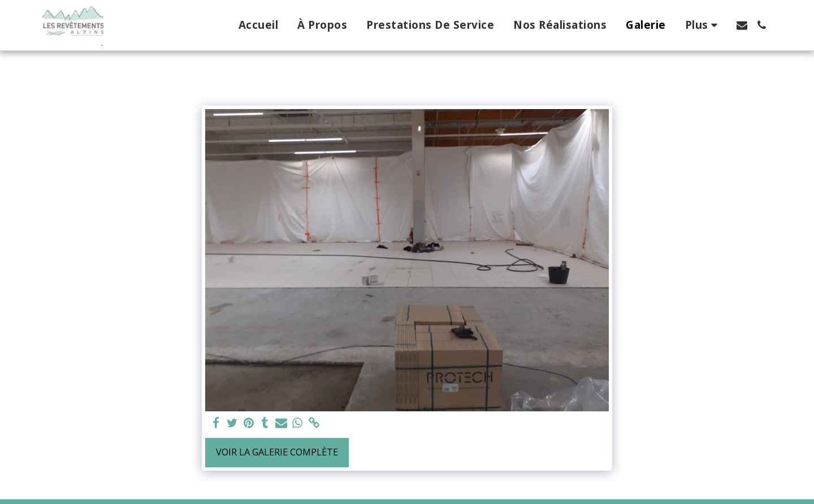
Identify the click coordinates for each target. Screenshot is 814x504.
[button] (742, 25)
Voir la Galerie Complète (277, 452)
